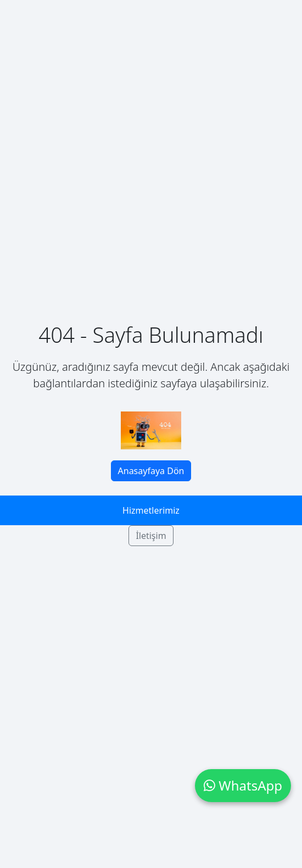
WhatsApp (243, 785)
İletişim (151, 536)
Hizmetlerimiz (151, 510)
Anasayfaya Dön (151, 471)
